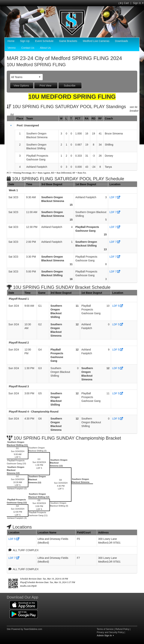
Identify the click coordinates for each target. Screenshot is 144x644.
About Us (45, 48)
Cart (124, 3)
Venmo (12, 48)
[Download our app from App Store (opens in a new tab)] (24, 605)
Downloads (121, 41)
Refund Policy (122, 629)
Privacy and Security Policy (110, 632)
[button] (11, 126)
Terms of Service (105, 629)
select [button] (40, 77)
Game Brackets (68, 41)
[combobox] (23, 77)
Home (11, 41)
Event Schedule (44, 41)
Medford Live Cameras (96, 41)
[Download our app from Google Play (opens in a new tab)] (24, 614)
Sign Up (25, 41)
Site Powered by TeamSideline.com (24, 629)
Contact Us (28, 48)
